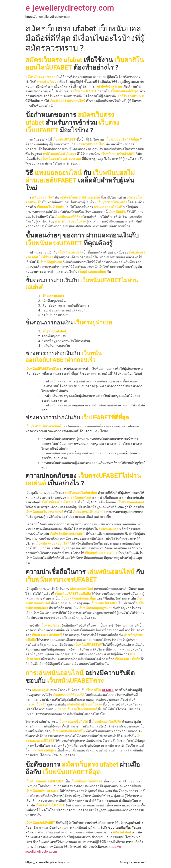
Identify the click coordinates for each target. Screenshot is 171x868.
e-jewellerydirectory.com (70, 8)
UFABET (108, 690)
